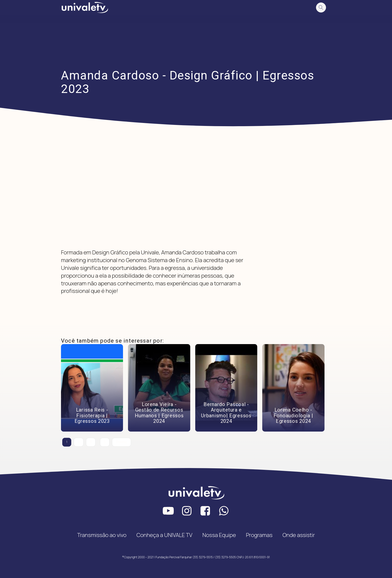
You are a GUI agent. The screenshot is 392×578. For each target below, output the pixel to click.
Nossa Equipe (219, 535)
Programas (259, 535)
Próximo (121, 442)
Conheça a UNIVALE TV (164, 535)
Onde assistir (299, 535)
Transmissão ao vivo (102, 535)
